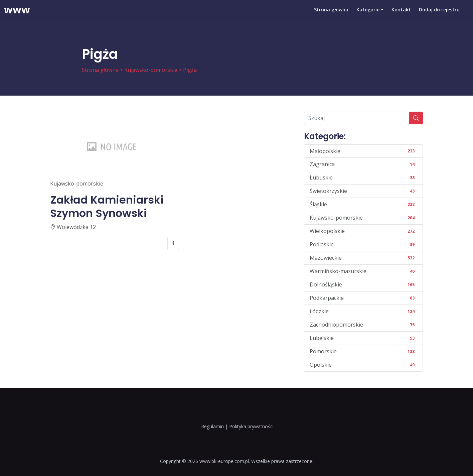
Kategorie (368, 15)
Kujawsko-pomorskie (151, 70)
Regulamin (212, 426)
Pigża (190, 70)
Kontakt (401, 15)
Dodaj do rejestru (439, 15)
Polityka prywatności (251, 426)
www (17, 15)
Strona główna (331, 15)
